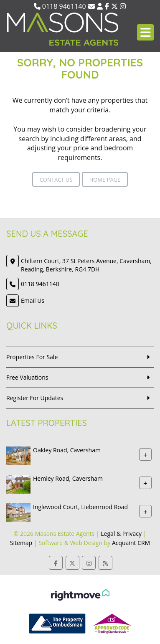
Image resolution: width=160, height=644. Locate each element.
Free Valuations (27, 377)
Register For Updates (35, 398)
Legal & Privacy (121, 534)
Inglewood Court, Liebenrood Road (80, 507)
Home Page (105, 180)
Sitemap (21, 543)
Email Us (33, 300)
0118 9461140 (60, 6)
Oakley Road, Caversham (67, 450)
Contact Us (56, 180)
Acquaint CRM (131, 543)
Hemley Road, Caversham (68, 478)
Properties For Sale (32, 357)
